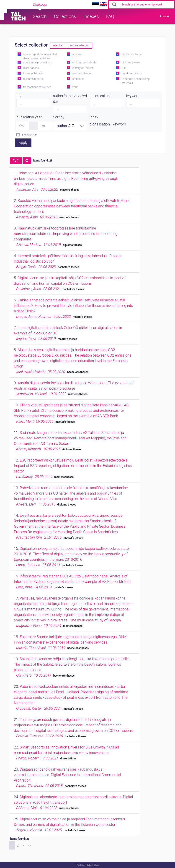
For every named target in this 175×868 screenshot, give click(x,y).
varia (75, 87)
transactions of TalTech (37, 87)
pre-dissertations (132, 73)
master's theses (82, 73)
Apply (23, 143)
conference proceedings (38, 63)
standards (78, 79)
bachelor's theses (132, 54)
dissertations (31, 68)
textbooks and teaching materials (136, 81)
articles (77, 54)
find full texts (30, 135)
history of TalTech (83, 68)
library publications (35, 73)
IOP (124, 68)
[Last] (29, 845)
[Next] (23, 845)
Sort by (59, 117)
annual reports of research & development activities (40, 56)
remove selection (79, 45)
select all (58, 45)
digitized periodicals (84, 63)
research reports (33, 79)
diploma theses (131, 63)
